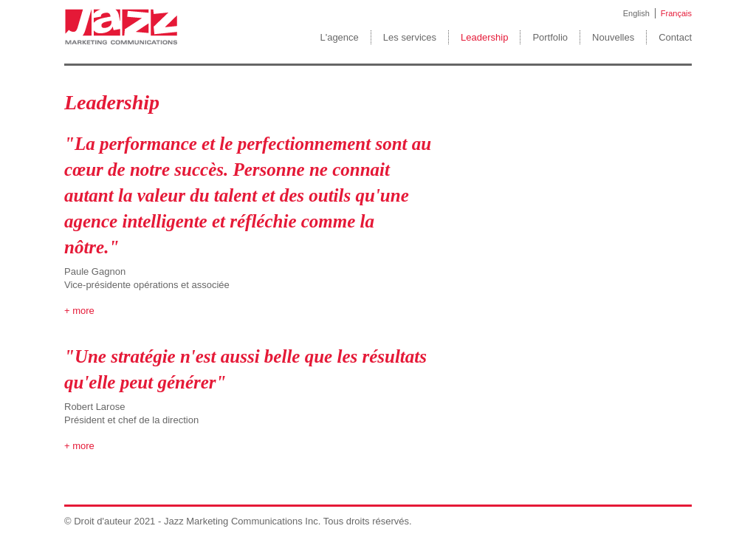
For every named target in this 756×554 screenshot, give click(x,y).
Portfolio (550, 37)
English (636, 13)
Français (676, 13)
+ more (79, 311)
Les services (410, 37)
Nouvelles (613, 37)
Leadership (484, 37)
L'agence (339, 37)
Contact (675, 37)
